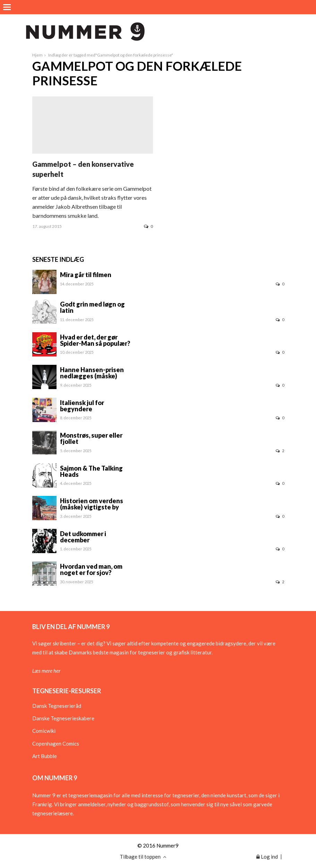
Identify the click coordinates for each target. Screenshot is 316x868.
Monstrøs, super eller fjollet (91, 438)
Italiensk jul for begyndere (82, 406)
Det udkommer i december (83, 537)
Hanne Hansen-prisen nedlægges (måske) (92, 373)
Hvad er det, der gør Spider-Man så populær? (95, 340)
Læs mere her (46, 671)
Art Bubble (45, 756)
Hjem (37, 55)
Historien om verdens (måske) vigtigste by (92, 504)
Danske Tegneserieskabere (63, 718)
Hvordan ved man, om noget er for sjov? (91, 569)
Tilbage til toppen (143, 857)
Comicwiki (44, 731)
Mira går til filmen (86, 275)
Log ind (267, 857)
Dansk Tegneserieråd (57, 706)
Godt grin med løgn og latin (92, 307)
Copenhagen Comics (56, 744)
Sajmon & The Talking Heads (91, 471)
